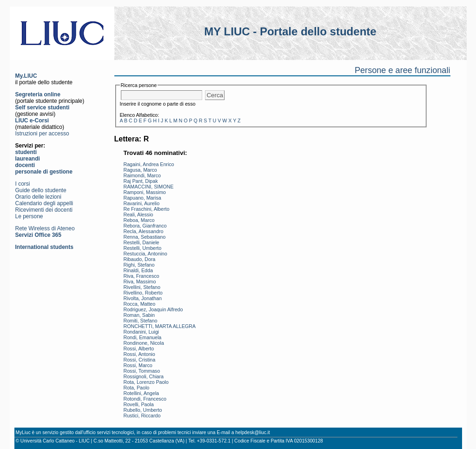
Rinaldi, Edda (138, 270)
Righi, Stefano (139, 265)
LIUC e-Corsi (32, 121)
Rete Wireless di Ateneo (45, 228)
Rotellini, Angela (141, 393)
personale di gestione (44, 172)
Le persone (29, 216)
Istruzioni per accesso (42, 134)
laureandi (28, 159)
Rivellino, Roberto (143, 293)
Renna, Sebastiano (145, 237)
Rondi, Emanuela (143, 337)
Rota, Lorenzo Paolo (146, 382)
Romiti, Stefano (141, 321)
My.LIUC (26, 76)
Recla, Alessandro (144, 231)
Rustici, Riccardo (142, 415)
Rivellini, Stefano (142, 287)
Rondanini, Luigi (141, 332)
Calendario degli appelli (44, 203)
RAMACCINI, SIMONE (149, 187)
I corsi (23, 184)
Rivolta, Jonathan (143, 298)
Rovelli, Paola (139, 404)
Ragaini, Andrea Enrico (149, 164)
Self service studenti (43, 107)
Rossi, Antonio (139, 354)
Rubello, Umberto (143, 410)
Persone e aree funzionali (403, 70)
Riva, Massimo (140, 281)
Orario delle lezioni (38, 197)
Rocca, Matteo (140, 304)
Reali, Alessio (139, 214)
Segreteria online (38, 94)
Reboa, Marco (139, 220)
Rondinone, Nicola (144, 343)
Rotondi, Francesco (145, 399)
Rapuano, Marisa (142, 198)
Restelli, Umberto (143, 248)
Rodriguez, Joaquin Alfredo (153, 309)
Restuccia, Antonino (145, 254)
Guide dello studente (41, 190)
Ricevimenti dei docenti (44, 210)
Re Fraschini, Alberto (147, 209)
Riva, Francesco (142, 276)
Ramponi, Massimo (145, 192)
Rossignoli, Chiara (144, 376)
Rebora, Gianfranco (145, 226)
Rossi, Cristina (140, 360)
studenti (26, 152)
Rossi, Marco (138, 365)
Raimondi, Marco (142, 175)
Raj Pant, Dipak (141, 181)
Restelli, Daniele (142, 242)
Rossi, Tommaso (142, 371)
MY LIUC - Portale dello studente (290, 31)
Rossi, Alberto (139, 348)
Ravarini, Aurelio (142, 203)
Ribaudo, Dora (140, 259)
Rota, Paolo (137, 388)
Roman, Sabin (139, 315)
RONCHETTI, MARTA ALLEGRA (160, 326)
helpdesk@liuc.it (252, 432)
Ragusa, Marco (140, 170)
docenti (25, 165)
